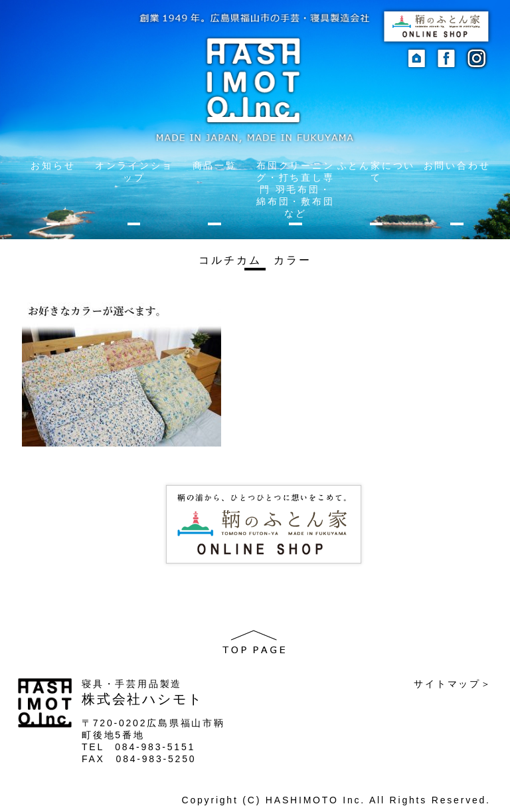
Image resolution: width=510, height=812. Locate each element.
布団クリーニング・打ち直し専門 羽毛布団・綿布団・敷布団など (296, 189)
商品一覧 (215, 165)
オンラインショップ (134, 171)
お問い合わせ (457, 165)
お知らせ (53, 165)
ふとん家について (377, 171)
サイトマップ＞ (453, 684)
